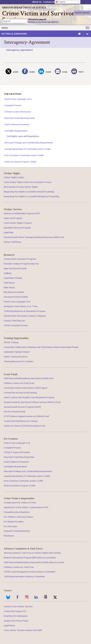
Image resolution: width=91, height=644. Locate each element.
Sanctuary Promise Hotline (16, 297)
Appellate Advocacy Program (17, 228)
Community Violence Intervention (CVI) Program (26, 388)
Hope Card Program (13, 218)
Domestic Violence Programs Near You (21, 264)
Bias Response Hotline (14, 292)
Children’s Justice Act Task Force (19, 567)
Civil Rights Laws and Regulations (23, 136)
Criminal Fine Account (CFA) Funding (20, 393)
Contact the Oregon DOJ (15, 611)
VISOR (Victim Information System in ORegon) (25, 316)
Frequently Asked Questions (17, 512)
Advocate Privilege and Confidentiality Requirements (29, 143)
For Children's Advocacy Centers (19, 517)
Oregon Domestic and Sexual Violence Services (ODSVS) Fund (32, 402)
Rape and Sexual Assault (15, 268)
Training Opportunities (16, 338)
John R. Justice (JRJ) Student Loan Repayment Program (29, 397)
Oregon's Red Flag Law (14, 321)
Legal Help (9, 232)
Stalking (8, 273)
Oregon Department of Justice (24, 8)
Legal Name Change (13, 278)
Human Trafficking (12, 242)
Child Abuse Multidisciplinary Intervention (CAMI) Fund (29, 378)
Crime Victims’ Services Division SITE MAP (23, 630)
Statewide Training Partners (17, 352)
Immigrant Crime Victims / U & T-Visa (21, 306)
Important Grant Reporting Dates (20, 118)
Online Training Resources (16, 357)
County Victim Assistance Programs (20, 259)
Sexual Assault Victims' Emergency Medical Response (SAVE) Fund (34, 237)
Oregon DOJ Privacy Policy (16, 621)
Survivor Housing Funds (15, 411)
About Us (37, 2)
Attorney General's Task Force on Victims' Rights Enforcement (32, 553)
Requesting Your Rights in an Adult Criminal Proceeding (29, 192)
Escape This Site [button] (82, 13)
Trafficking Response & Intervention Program (25, 311)
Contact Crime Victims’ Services (18, 606)
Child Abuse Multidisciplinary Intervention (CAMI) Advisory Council (34, 562)
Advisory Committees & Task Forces (23, 549)
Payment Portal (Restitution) (17, 531)
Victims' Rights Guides (14, 177)
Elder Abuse (9, 287)
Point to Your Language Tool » (18, 99)
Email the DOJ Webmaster (16, 616)
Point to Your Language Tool (17, 443)
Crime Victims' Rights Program (18, 223)
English (61, 2)
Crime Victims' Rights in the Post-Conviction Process (28, 182)
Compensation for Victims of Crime (20, 503)
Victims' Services (13, 209)
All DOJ (55, 22)
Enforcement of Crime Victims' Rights (21, 187)
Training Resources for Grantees (19, 361)
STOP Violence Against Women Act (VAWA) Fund (26, 416)
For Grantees (11, 439)
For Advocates (11, 526)
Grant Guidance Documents (17, 124)
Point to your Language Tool (17, 302)
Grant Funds (11, 374)
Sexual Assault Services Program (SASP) (22, 407)
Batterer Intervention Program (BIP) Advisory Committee (30, 558)
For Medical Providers (14, 522)
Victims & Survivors (38, 22)
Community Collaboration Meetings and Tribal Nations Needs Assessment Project (41, 347)
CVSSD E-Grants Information (18, 112)
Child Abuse (9, 283)
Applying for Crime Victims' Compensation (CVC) (26, 507)
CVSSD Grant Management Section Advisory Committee (30, 572)
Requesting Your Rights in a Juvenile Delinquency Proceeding (31, 196)
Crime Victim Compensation (19, 498)
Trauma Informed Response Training (21, 421)
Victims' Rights (12, 173)
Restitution (9, 536)
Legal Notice (9, 625)
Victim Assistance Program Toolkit (20, 162)
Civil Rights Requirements (16, 131)
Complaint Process (13, 105)
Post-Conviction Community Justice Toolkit (24, 155)
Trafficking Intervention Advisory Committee (24, 576)
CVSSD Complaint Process (16, 325)
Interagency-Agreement (20, 50)
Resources (9, 255)
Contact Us (49, 2)
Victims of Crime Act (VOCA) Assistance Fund (24, 426)
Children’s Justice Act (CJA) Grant (19, 383)
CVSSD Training (11, 342)
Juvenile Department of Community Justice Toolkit (27, 149)
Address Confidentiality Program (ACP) (22, 213)
